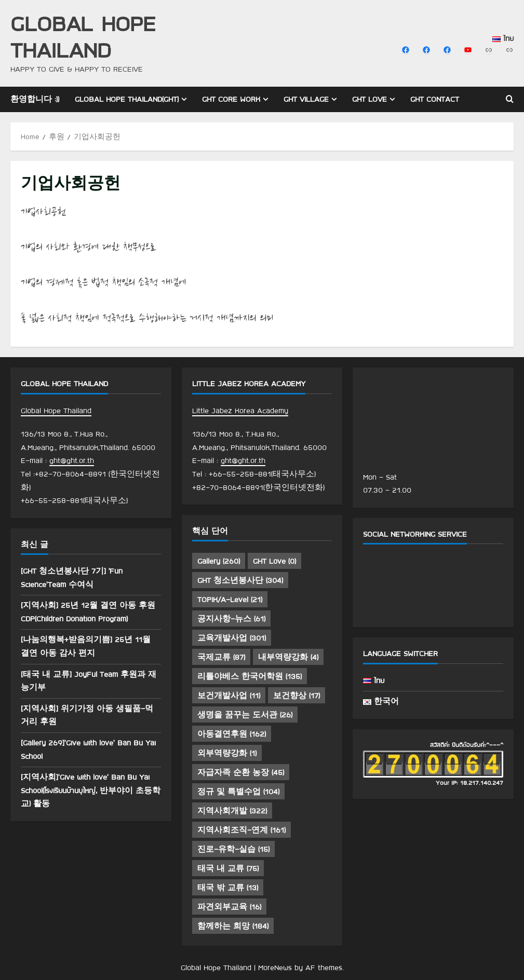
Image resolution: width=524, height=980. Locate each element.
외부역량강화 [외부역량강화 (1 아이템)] (227, 753)
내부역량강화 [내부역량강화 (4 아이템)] (288, 657)
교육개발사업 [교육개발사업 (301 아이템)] (232, 638)
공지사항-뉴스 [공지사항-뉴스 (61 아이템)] (231, 619)
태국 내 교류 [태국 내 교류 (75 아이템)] (228, 868)
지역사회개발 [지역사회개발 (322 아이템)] (232, 811)
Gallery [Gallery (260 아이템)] (219, 561)
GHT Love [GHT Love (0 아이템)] (274, 561)
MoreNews (275, 968)
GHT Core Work (231, 99)
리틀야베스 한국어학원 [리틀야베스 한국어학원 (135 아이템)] (250, 676)
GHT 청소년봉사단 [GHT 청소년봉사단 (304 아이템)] (240, 580)
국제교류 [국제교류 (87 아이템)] (221, 657)
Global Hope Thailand (83, 36)
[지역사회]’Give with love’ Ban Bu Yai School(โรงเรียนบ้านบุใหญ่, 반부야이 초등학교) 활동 (91, 790)
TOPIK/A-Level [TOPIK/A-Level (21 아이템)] (230, 600)
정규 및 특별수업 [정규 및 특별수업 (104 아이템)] (238, 792)
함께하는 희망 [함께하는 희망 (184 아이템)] (233, 926)
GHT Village (306, 99)
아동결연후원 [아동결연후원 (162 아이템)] (232, 734)
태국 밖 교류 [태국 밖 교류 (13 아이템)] (228, 888)
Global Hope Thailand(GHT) (127, 99)
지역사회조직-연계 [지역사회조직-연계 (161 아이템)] (241, 830)
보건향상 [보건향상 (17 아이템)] (297, 696)
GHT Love (370, 99)
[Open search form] (510, 99)
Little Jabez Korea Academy (240, 411)
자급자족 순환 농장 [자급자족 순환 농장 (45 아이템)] (241, 772)
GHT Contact (435, 99)
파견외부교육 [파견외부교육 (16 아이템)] (229, 907)
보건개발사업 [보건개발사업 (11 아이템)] (229, 696)
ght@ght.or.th (72, 460)
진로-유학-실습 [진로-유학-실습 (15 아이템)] (233, 849)
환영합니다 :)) (35, 99)
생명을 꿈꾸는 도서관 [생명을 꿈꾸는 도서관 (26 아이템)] (245, 715)
